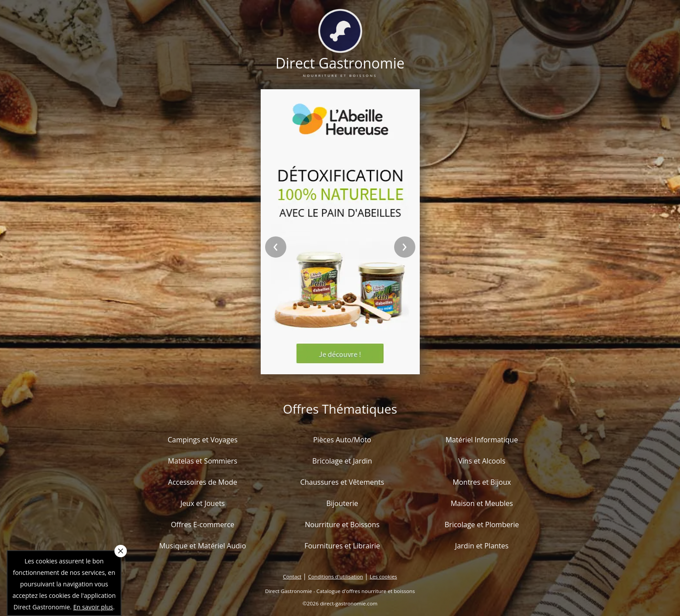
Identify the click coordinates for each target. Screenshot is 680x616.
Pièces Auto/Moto (342, 440)
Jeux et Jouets (203, 503)
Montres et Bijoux (482, 482)
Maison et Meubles (482, 503)
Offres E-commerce (203, 525)
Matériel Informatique (482, 440)
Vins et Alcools (482, 461)
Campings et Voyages (202, 440)
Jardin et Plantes (482, 546)
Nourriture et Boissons (342, 525)
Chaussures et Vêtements (342, 482)
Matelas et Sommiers (203, 461)
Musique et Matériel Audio (203, 546)
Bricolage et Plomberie (482, 525)
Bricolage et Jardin (342, 461)
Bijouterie (342, 503)
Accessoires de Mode (202, 482)
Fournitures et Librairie (342, 546)
